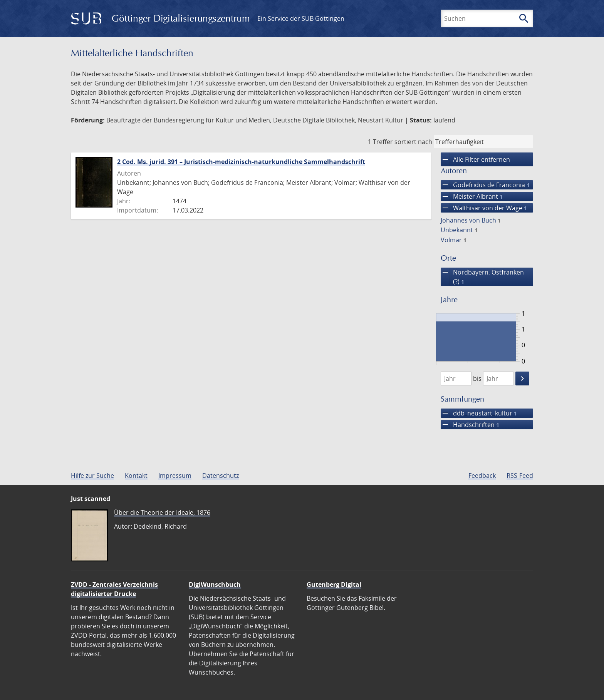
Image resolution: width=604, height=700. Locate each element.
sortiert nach (413, 142)
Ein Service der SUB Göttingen (301, 18)
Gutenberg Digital (334, 584)
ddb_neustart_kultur (479, 413)
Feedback (482, 476)
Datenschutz (221, 476)
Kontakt (136, 476)
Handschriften (470, 425)
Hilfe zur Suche (92, 476)
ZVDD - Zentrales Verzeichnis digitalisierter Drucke (114, 589)
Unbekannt (459, 230)
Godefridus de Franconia (485, 185)
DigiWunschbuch (215, 584)
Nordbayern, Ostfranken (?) (482, 277)
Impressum (175, 476)
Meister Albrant (472, 196)
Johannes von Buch (471, 220)
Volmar (454, 240)
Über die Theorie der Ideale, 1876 (162, 512)
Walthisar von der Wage (484, 208)
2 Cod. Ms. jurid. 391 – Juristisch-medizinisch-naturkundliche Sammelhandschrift (241, 162)
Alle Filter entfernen (475, 159)
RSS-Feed (520, 476)
